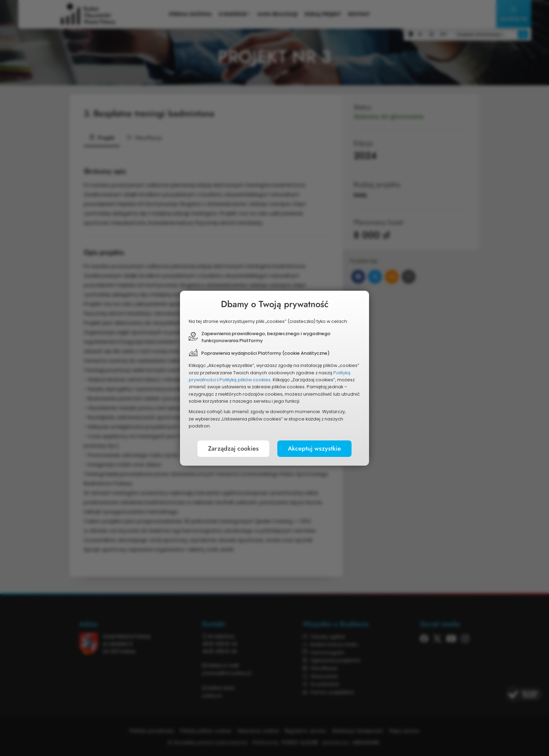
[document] (274, 378)
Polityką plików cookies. (246, 380)
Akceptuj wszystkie (314, 448)
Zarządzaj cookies (233, 448)
